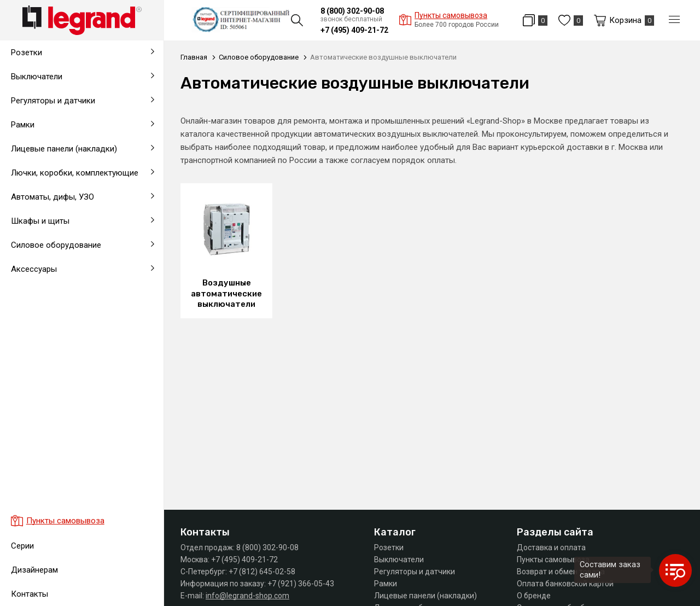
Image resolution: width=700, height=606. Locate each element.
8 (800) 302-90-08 (352, 11)
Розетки (389, 547)
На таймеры (31, 290)
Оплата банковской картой (565, 584)
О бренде (534, 596)
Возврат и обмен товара (561, 572)
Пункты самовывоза (553, 560)
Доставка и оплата (551, 547)
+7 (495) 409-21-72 (354, 30)
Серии (22, 546)
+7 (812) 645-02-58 (262, 572)
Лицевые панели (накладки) (425, 596)
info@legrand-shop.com (247, 596)
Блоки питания (36, 283)
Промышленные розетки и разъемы (77, 290)
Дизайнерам (34, 570)
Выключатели (399, 560)
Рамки (386, 584)
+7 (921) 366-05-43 (301, 584)
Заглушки (26, 342)
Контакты (30, 594)
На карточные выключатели (61, 316)
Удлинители (30, 342)
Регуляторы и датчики (415, 572)
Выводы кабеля (38, 316)
